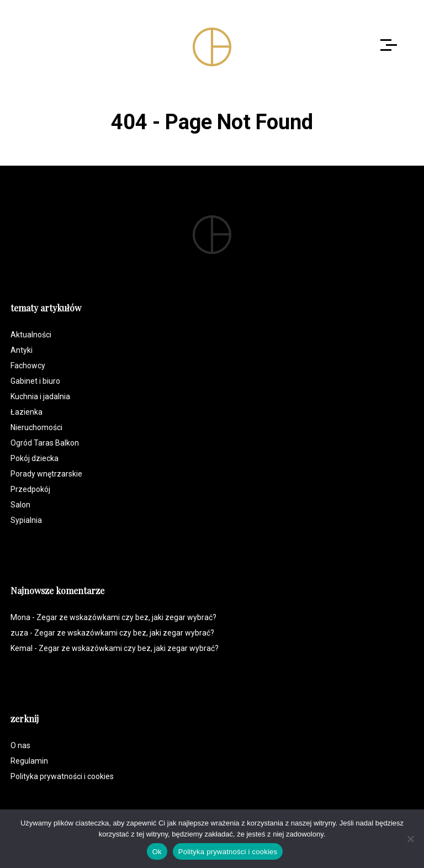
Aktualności (31, 335)
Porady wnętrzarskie (46, 474)
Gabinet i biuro (35, 381)
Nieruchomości (36, 427)
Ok (157, 852)
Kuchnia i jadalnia (40, 396)
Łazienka (26, 412)
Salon (20, 505)
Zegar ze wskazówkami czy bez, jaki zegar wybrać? (126, 617)
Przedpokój (30, 489)
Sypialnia (26, 520)
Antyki (22, 350)
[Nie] (410, 839)
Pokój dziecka (35, 458)
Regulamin (29, 761)
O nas (20, 745)
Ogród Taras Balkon (45, 443)
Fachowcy (28, 366)
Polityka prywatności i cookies (62, 776)
